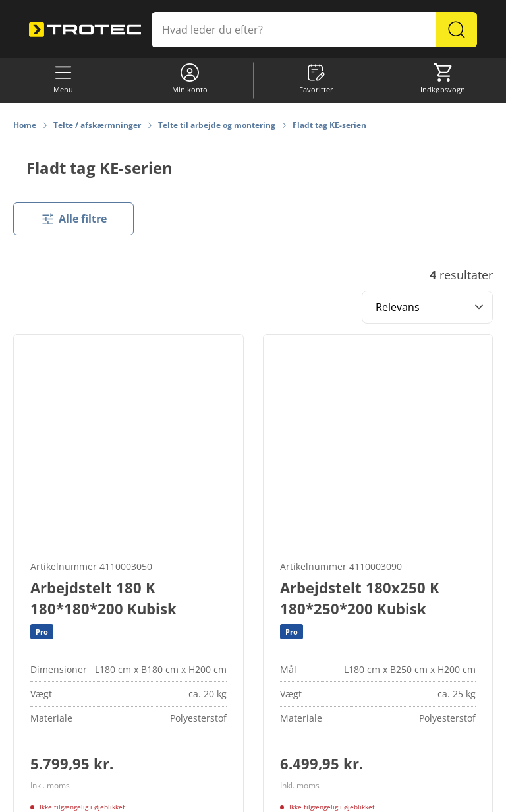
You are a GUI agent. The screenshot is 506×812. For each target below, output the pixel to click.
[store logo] (85, 30)
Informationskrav (233, 796)
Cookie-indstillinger (156, 796)
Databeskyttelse (304, 796)
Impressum (365, 796)
